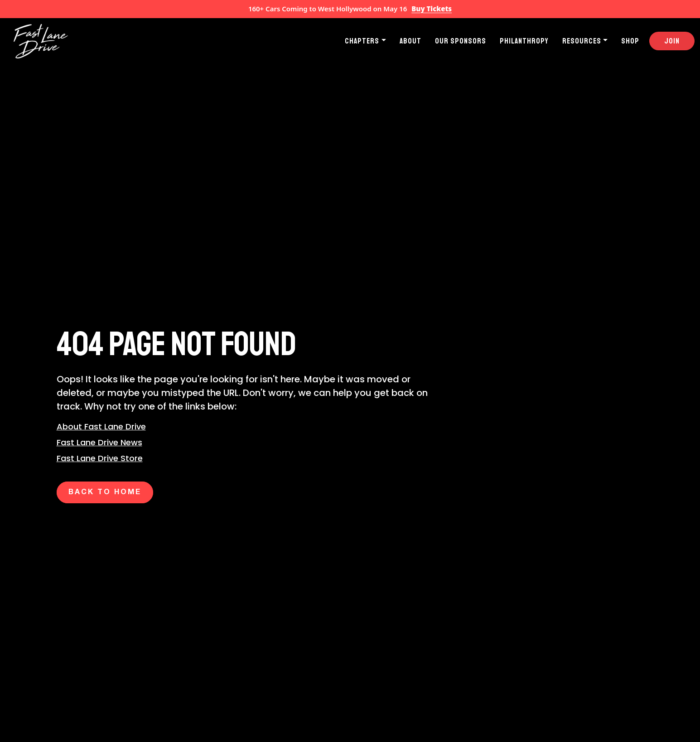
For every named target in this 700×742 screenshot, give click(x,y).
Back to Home (105, 492)
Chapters (362, 41)
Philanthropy (524, 41)
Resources (582, 41)
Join (672, 41)
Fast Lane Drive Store (100, 458)
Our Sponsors (461, 41)
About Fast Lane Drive (101, 426)
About (410, 41)
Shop (630, 41)
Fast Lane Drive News (99, 442)
